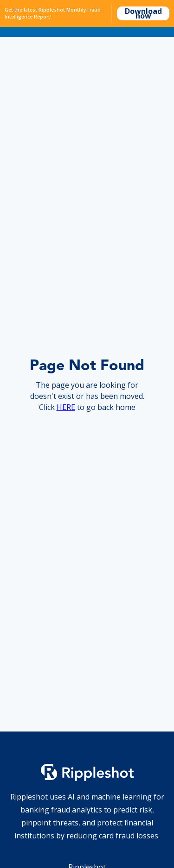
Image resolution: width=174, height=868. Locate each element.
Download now (143, 13)
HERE (66, 407)
